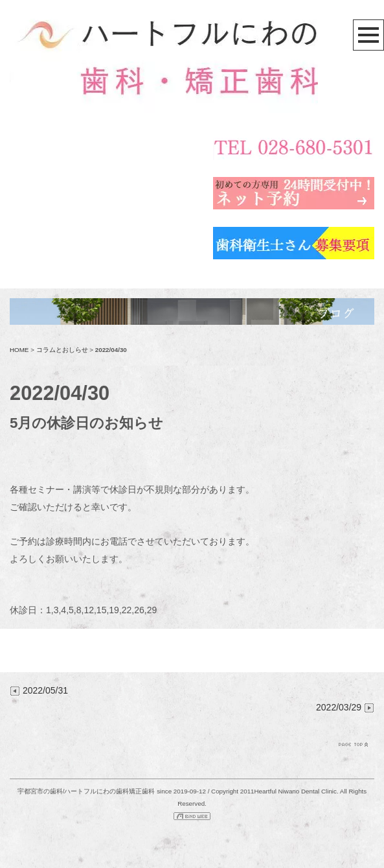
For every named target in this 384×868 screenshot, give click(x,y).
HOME (19, 350)
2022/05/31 (39, 690)
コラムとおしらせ (62, 350)
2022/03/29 (345, 707)
